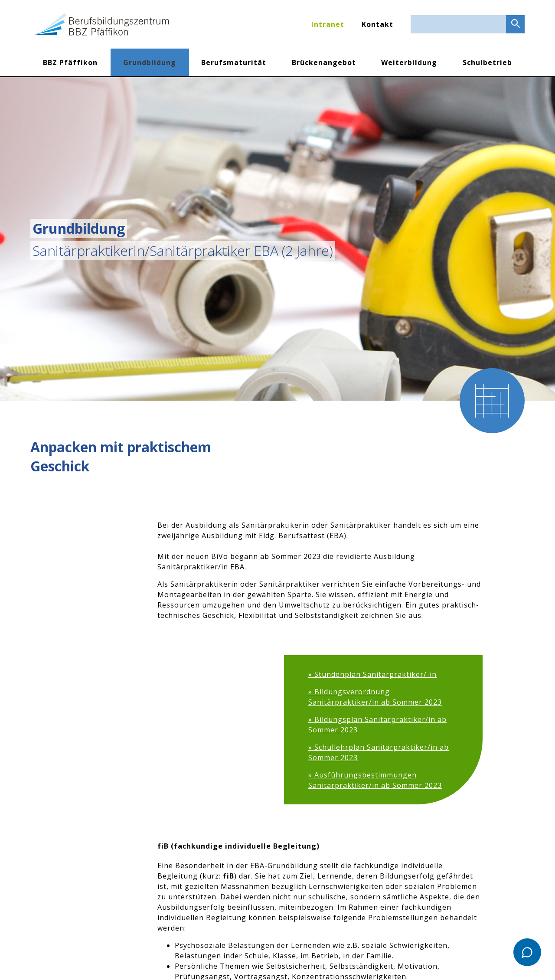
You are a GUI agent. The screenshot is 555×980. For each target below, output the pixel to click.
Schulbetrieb (487, 62)
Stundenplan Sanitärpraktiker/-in (375, 674)
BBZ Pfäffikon (70, 62)
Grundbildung (150, 62)
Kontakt (377, 24)
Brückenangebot (324, 62)
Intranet (328, 24)
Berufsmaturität (234, 62)
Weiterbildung (409, 62)
